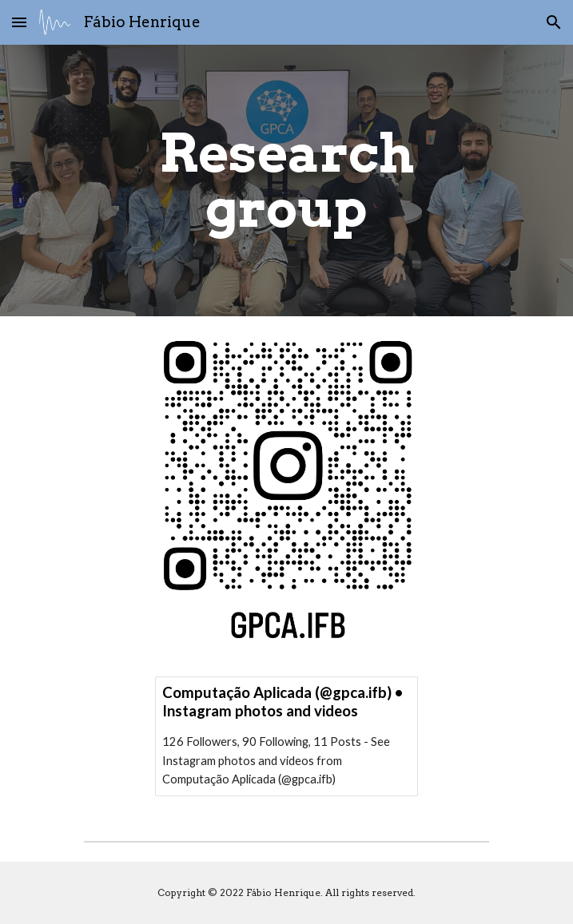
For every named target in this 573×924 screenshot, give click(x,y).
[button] (19, 22)
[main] (286, 180)
